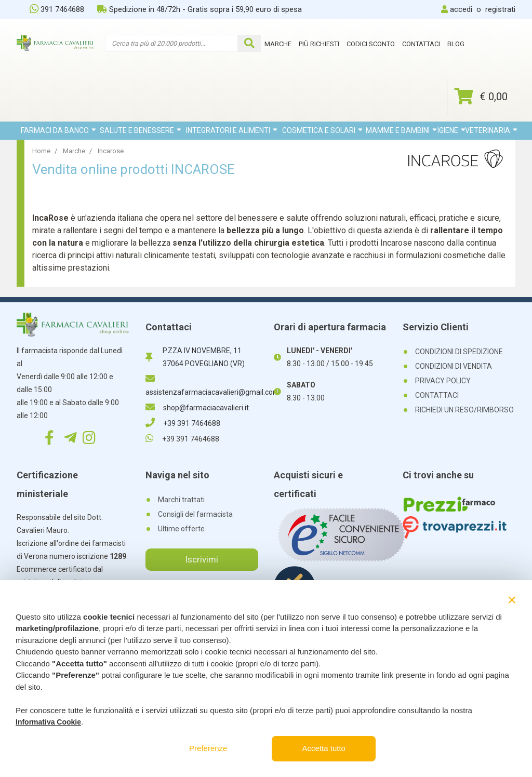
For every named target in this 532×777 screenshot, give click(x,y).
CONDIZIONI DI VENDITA (454, 366)
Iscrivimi (202, 559)
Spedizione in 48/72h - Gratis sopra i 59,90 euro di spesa (199, 9)
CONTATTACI (437, 395)
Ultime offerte (181, 529)
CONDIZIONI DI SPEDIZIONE (459, 352)
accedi (461, 9)
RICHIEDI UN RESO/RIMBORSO (464, 410)
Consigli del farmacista (195, 514)
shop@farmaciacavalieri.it (197, 408)
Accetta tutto (324, 748)
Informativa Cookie (48, 722)
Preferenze (208, 748)
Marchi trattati (181, 500)
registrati (500, 9)
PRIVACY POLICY (443, 381)
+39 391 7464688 (183, 423)
